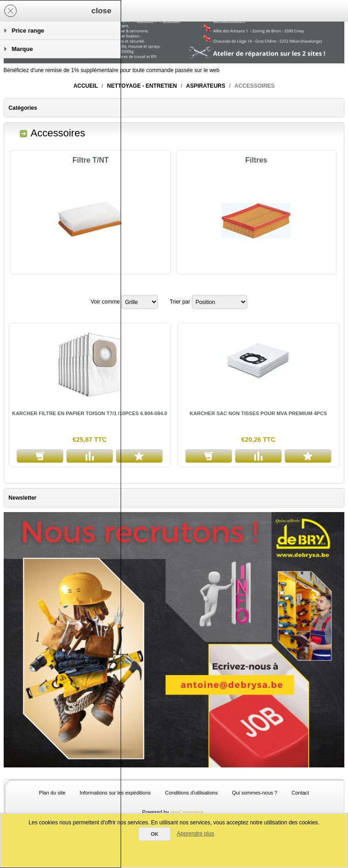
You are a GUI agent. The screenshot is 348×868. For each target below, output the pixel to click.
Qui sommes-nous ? (255, 793)
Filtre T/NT (91, 160)
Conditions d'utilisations (191, 793)
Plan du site (52, 793)
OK (155, 834)
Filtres (256, 160)
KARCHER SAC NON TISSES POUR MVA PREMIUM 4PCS (259, 413)
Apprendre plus (195, 834)
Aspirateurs (206, 86)
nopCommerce (187, 812)
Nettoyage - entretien (142, 86)
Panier (110, 11)
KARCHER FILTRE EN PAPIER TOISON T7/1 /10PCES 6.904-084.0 (89, 413)
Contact (300, 793)
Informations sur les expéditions (115, 793)
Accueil (86, 86)
